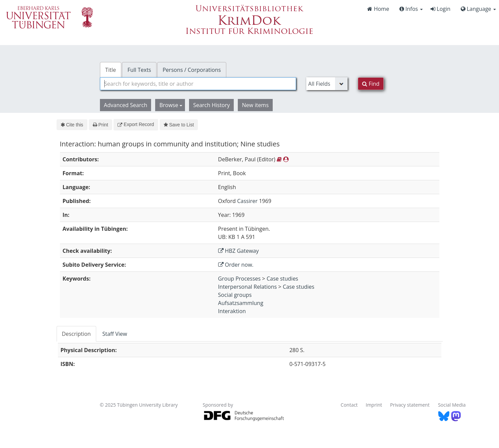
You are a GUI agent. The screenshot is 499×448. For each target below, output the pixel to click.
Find (371, 84)
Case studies (282, 279)
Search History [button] (211, 105)
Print (100, 125)
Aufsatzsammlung (241, 303)
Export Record (136, 124)
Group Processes (240, 279)
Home (378, 9)
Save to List (179, 125)
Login (441, 9)
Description (76, 334)
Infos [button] (411, 9)
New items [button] (255, 105)
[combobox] (198, 84)
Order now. (236, 265)
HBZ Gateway (238, 251)
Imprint (374, 405)
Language (478, 9)
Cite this (72, 125)
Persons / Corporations (192, 70)
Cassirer (247, 201)
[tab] (77, 334)
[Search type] (327, 84)
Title (111, 70)
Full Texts (139, 70)
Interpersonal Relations (248, 287)
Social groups (235, 295)
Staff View (115, 334)
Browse (171, 105)
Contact (349, 405)
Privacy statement (410, 405)
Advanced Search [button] (126, 105)
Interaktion (232, 311)
